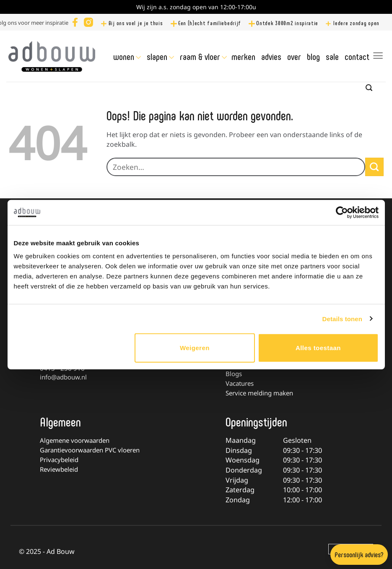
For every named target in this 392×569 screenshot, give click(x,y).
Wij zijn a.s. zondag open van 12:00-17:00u (196, 7)
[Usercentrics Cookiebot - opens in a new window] (342, 212)
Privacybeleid (59, 460)
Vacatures (240, 383)
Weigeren (195, 348)
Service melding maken (259, 393)
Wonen (124, 57)
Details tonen (342, 318)
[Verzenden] (374, 167)
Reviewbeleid (59, 469)
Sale (332, 56)
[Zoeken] (369, 88)
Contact (357, 56)
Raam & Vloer (200, 57)
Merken (243, 56)
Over (294, 56)
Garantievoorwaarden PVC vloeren (90, 450)
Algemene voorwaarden (75, 440)
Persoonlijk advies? (359, 554)
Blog (313, 56)
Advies (271, 56)
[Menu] (378, 56)
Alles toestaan (318, 348)
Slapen (157, 57)
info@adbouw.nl (63, 377)
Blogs (234, 374)
